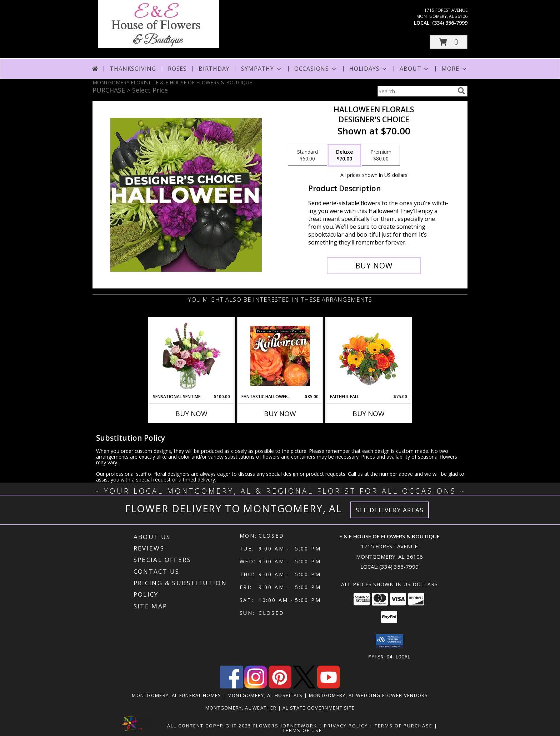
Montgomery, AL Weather (241, 707)
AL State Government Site (319, 707)
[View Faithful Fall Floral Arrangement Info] (369, 356)
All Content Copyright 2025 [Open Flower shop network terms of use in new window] (209, 725)
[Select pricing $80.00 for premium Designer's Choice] (381, 155)
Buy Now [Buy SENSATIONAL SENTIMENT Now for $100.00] (191, 414)
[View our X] (304, 686)
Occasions (316, 69)
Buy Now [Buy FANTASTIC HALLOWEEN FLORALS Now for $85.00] (280, 414)
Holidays (369, 69)
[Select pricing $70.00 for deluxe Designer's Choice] (344, 155)
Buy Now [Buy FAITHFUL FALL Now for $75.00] (369, 414)
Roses (177, 69)
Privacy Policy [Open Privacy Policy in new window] (346, 725)
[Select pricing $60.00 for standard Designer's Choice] (307, 155)
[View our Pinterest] (280, 686)
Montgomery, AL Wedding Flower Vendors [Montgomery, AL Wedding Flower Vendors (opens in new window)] (369, 695)
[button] (449, 42)
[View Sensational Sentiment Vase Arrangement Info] (192, 356)
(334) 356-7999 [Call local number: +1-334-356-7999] (450, 23)
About (415, 69)
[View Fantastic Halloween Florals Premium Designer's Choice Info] (280, 356)
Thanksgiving (133, 69)
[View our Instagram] (256, 686)
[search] (461, 91)
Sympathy (262, 69)
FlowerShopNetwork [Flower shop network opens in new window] (285, 725)
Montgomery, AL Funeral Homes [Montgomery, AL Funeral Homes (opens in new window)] (176, 695)
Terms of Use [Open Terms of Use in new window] (302, 730)
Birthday (214, 69)
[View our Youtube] (329, 686)
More (454, 69)
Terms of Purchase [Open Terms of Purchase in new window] (404, 725)
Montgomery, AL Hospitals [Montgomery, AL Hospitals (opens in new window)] (265, 695)
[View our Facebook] (231, 686)
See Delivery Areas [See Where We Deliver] (390, 510)
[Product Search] (416, 91)
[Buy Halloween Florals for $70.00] (374, 266)
